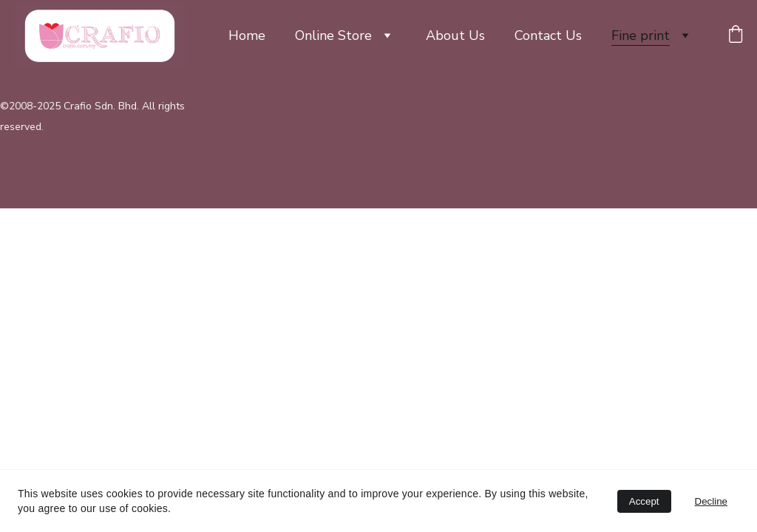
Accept (644, 501)
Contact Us (548, 35)
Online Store (333, 35)
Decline (711, 501)
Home (247, 35)
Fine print (641, 35)
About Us (455, 35)
